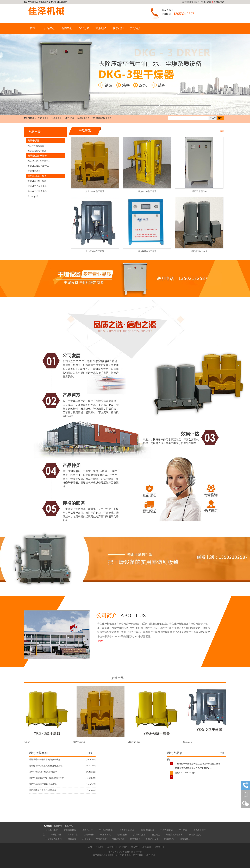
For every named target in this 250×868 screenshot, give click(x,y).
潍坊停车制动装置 (36, 146)
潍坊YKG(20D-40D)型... (38, 166)
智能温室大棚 (118, 839)
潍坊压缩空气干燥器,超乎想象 (43, 790)
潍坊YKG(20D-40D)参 (185, 774)
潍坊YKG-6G (25, 742)
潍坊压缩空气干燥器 (37, 151)
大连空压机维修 (127, 830)
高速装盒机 (122, 835)
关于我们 (195, 2)
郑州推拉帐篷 (70, 830)
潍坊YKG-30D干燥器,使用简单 (43, 772)
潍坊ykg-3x (189, 742)
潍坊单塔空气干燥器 (147, 251)
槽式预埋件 (135, 839)
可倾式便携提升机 (54, 839)
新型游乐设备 (152, 839)
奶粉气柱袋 (87, 830)
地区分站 (69, 826)
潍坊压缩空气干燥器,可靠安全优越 (45, 760)
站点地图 (186, 2)
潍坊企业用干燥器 (37, 156)
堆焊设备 (72, 839)
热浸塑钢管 (169, 839)
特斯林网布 (101, 839)
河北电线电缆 (52, 830)
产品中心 (50, 28)
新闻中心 (67, 28)
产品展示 (85, 131)
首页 (33, 28)
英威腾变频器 (139, 835)
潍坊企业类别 (38, 753)
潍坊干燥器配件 (199, 191)
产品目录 (34, 132)
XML (203, 2)
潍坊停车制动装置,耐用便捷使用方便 (46, 766)
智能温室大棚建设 (174, 835)
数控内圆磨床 (167, 830)
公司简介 (135, 28)
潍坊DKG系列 (34, 171)
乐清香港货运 (195, 835)
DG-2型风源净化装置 (102, 118)
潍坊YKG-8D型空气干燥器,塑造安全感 (47, 778)
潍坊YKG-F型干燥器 (37, 181)
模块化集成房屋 (147, 830)
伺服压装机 (105, 835)
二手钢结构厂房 (106, 830)
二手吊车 (183, 830)
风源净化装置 (83, 118)
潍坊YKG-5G (80, 742)
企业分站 (84, 28)
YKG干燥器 (43, 118)
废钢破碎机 (89, 835)
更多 (222, 131)
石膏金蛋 (86, 839)
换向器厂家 (73, 835)
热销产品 (117, 678)
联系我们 (118, 28)
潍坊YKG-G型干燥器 (37, 191)
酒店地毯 (156, 835)
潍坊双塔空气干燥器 (95, 251)
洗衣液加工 (185, 839)
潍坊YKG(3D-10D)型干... (39, 161)
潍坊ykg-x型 (33, 196)
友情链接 (48, 826)
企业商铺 (58, 826)
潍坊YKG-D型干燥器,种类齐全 (43, 784)
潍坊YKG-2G (135, 742)
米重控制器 (56, 835)
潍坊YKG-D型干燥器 (37, 186)
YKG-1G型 (69, 118)
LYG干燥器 (57, 118)
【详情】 (101, 641)
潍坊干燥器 (34, 141)
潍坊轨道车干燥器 (37, 176)
